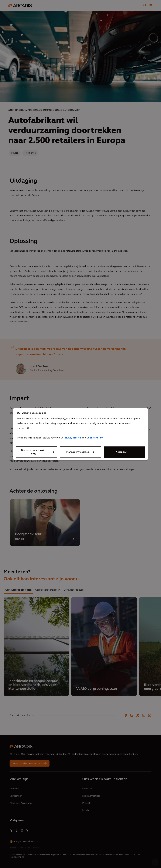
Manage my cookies (78, 452)
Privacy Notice (72, 438)
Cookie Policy (95, 438)
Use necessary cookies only (34, 452)
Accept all (121, 452)
